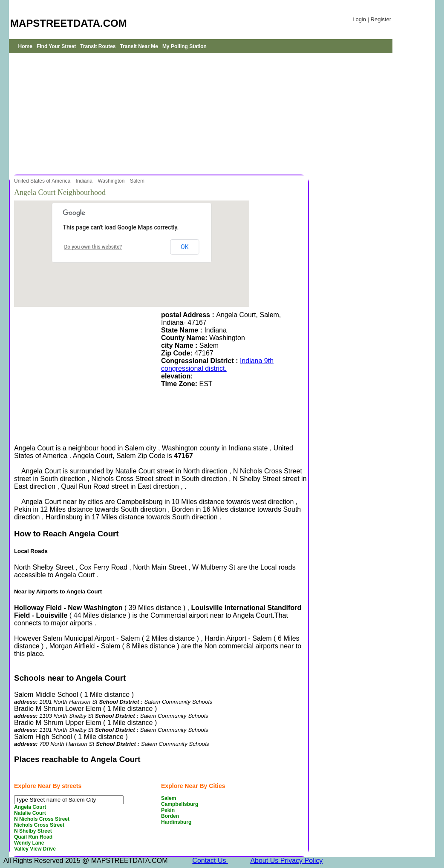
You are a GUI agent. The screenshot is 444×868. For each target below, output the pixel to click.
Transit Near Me (139, 46)
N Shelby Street (33, 831)
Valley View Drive (35, 849)
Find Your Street (56, 46)
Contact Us (210, 861)
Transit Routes (98, 46)
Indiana (85, 181)
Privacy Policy (302, 861)
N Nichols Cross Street (42, 819)
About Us (265, 861)
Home (25, 46)
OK (185, 247)
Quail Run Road (33, 837)
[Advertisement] (158, 113)
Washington (112, 181)
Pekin (168, 810)
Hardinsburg (176, 822)
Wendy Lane (29, 843)
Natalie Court (30, 813)
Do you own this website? (93, 247)
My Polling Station (185, 46)
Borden (170, 816)
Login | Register (372, 19)
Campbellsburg (180, 804)
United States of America (43, 181)
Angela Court (30, 807)
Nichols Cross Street (39, 825)
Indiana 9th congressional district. (217, 365)
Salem (138, 181)
